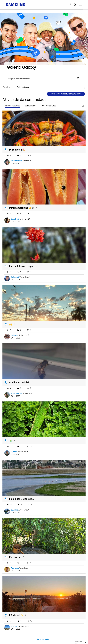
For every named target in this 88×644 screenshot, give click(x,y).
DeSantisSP (15, 277)
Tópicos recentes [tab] (12, 106)
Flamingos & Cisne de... (21, 499)
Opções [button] (81, 88)
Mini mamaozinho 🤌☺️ (22, 208)
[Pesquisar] (44, 78)
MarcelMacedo (17, 394)
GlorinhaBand (16, 161)
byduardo (15, 335)
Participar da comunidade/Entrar (66, 94)
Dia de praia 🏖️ (17, 150)
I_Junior (14, 452)
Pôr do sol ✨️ (16, 615)
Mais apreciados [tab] (49, 106)
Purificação (15, 557)
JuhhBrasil (15, 219)
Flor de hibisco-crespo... (22, 266)
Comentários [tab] (31, 106)
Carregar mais (43, 639)
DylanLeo (15, 510)
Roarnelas (15, 568)
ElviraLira (15, 626)
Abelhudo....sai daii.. (20, 382)
